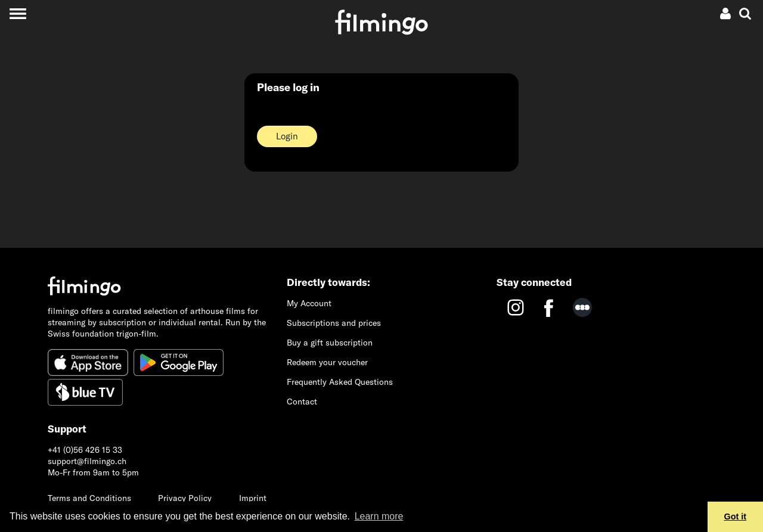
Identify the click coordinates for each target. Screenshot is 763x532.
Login (287, 136)
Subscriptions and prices (334, 323)
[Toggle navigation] (18, 13)
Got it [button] (736, 517)
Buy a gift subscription (330, 343)
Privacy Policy (185, 498)
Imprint (253, 498)
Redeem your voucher (327, 362)
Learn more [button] (379, 516)
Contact (302, 402)
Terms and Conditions (89, 498)
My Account (309, 303)
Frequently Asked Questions (340, 382)
